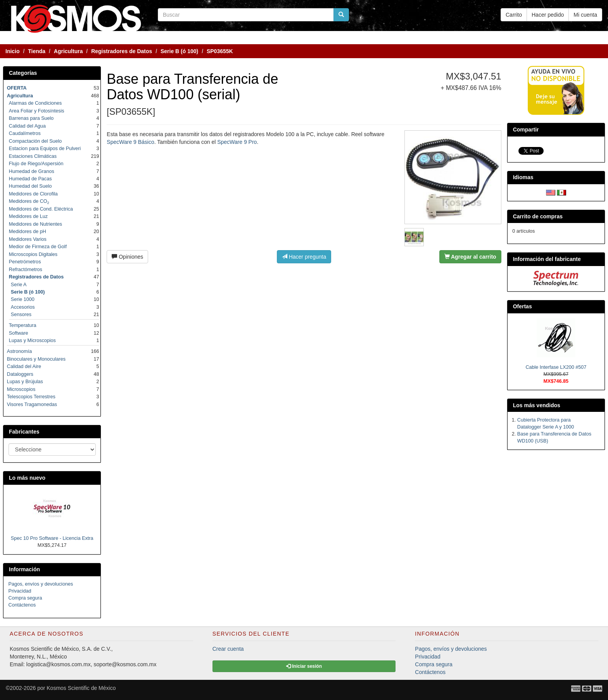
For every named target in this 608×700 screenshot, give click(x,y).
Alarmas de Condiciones (35, 103)
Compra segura (25, 598)
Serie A (19, 285)
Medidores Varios (28, 239)
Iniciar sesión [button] (304, 666)
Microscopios (21, 389)
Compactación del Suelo (35, 141)
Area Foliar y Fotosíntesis (37, 111)
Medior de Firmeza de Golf (38, 247)
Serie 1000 (23, 299)
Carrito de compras (538, 216)
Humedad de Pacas (30, 179)
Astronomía (19, 351)
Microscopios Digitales (33, 254)
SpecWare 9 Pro (237, 142)
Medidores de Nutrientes (35, 224)
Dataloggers (20, 374)
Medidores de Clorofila (33, 194)
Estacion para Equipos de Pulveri (45, 149)
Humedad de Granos (32, 171)
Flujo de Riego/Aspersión (36, 164)
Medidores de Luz (28, 216)
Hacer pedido (548, 15)
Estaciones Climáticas (33, 156)
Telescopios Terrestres (31, 397)
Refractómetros (26, 270)
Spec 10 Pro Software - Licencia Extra (52, 538)
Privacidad (20, 591)
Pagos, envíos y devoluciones (41, 584)
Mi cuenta (585, 15)
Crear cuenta (228, 649)
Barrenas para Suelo (31, 118)
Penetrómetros (25, 262)
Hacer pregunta (304, 257)
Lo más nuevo (27, 478)
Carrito (514, 15)
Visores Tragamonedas (32, 404)
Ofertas (522, 306)
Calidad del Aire (24, 366)
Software (19, 333)
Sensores (21, 315)
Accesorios (23, 307)
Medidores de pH (28, 232)
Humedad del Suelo (30, 186)
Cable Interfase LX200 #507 (556, 367)
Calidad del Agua (27, 126)
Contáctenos (22, 605)
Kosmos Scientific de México (81, 688)
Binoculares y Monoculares (36, 359)
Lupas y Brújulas (25, 382)
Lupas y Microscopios (32, 340)
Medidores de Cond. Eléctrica (41, 209)
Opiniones (127, 257)
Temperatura (23, 325)
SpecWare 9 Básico (130, 142)
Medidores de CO (29, 201)
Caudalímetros (25, 133)
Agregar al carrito (470, 257)
